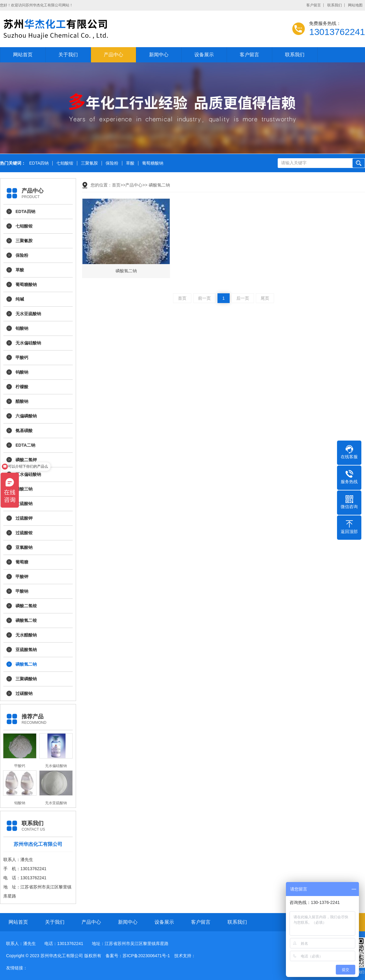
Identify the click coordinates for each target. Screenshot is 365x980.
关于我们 (68, 55)
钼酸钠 (22, 328)
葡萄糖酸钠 (153, 163)
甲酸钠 (22, 591)
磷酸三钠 (24, 489)
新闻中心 (159, 55)
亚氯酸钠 (24, 547)
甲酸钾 (22, 577)
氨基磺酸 (24, 431)
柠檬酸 (22, 387)
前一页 (204, 298)
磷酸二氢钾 (26, 460)
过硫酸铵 (24, 533)
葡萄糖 (22, 562)
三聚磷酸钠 (26, 679)
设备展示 (204, 55)
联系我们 (335, 5)
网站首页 (23, 55)
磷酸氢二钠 (26, 664)
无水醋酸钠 (26, 635)
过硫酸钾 (24, 518)
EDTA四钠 (39, 163)
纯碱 (20, 299)
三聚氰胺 (89, 163)
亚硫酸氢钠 (26, 650)
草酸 (130, 163)
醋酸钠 (22, 401)
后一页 (243, 298)
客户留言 (314, 5)
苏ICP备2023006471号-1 (146, 956)
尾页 (265, 298)
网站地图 (355, 5)
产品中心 (113, 55)
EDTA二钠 (25, 445)
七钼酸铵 (65, 163)
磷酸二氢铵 (26, 606)
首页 (116, 185)
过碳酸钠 (24, 693)
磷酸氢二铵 (26, 620)
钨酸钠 (22, 372)
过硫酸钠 (24, 504)
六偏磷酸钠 (26, 416)
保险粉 (112, 163)
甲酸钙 (22, 357)
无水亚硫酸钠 (28, 314)
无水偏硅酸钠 (28, 343)
